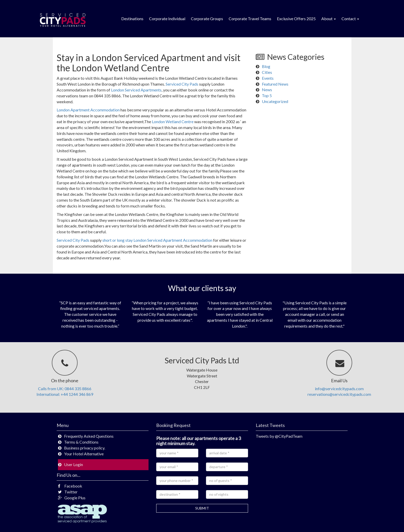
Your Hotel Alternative (84, 454)
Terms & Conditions (81, 442)
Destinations (132, 19)
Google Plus (72, 498)
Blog (266, 66)
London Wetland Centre (173, 122)
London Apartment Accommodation (88, 110)
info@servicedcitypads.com (339, 389)
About (329, 19)
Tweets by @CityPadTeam (279, 436)
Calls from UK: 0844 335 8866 (65, 389)
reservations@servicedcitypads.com (339, 394)
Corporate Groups (207, 19)
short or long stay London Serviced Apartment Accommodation (157, 240)
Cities (267, 72)
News (267, 90)
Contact (350, 19)
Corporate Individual (167, 19)
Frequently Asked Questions (89, 436)
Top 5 (267, 95)
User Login (74, 464)
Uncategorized (275, 101)
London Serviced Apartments (136, 90)
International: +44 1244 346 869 (65, 394)
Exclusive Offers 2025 (296, 19)
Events (268, 78)
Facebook (70, 486)
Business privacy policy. (85, 448)
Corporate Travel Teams (250, 19)
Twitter (68, 492)
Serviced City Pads (182, 84)
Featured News (275, 84)
